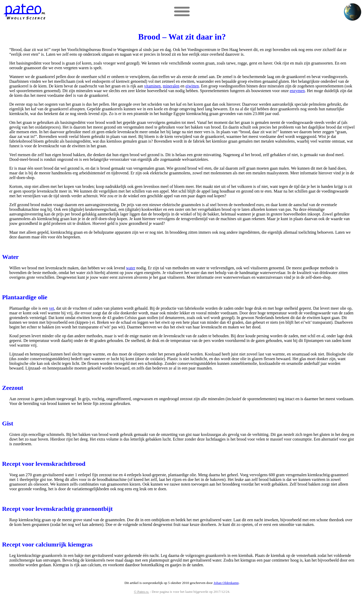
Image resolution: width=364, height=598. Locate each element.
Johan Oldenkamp (226, 583)
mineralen (171, 86)
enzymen (297, 91)
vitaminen (152, 86)
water (131, 268)
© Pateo (141, 592)
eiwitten (192, 86)
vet (52, 308)
